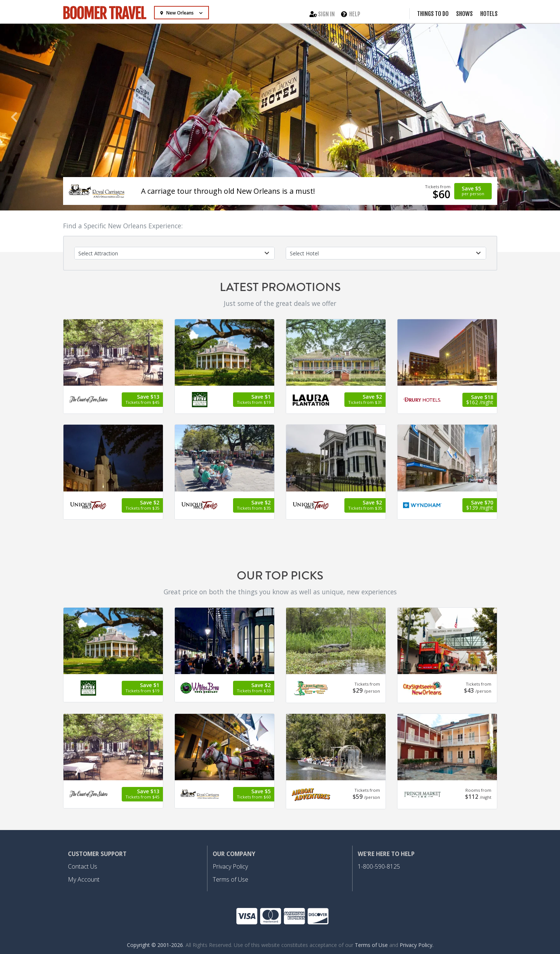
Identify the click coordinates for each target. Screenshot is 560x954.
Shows (464, 14)
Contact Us (83, 866)
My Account (84, 879)
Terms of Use (230, 879)
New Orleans (178, 13)
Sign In (322, 14)
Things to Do (433, 14)
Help (351, 14)
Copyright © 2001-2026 (155, 945)
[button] (14, 117)
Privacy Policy (230, 866)
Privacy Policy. (417, 945)
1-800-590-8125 (379, 866)
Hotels (489, 14)
